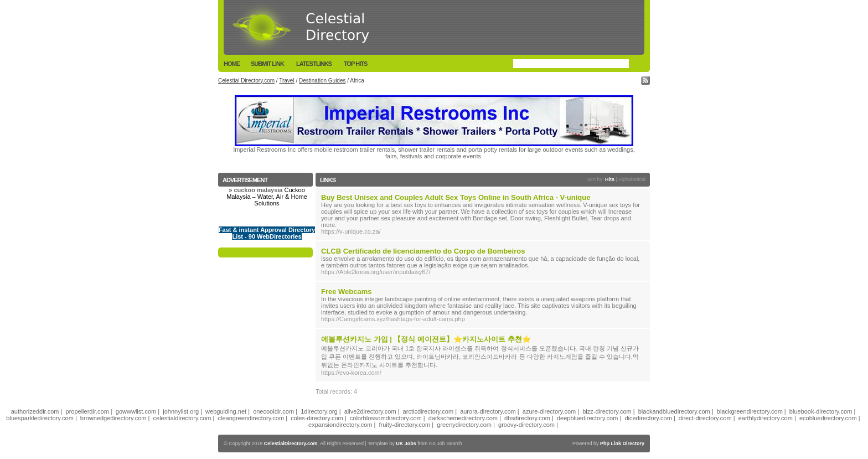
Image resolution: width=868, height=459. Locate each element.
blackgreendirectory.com (750, 411)
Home (232, 64)
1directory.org (319, 411)
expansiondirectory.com (340, 425)
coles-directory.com (317, 418)
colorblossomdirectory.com (386, 418)
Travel (286, 81)
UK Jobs (406, 443)
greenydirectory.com (464, 425)
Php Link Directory (622, 443)
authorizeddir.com (35, 411)
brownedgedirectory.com (113, 418)
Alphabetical (632, 179)
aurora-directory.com (488, 411)
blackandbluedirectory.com (674, 411)
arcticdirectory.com (428, 411)
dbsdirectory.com (527, 418)
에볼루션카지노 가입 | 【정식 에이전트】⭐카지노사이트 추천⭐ (426, 339)
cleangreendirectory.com (251, 418)
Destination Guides (322, 81)
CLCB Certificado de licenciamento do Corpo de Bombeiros (423, 251)
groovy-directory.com (526, 425)
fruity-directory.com (404, 425)
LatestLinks (314, 64)
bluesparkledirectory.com (40, 418)
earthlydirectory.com (766, 418)
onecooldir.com (273, 411)
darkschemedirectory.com (463, 418)
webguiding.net (226, 411)
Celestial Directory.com (246, 81)
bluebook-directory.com (821, 411)
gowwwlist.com (136, 411)
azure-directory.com (549, 411)
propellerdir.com (87, 411)
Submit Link (267, 64)
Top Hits (355, 64)
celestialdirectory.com (182, 418)
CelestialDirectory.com (291, 443)
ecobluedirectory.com (828, 418)
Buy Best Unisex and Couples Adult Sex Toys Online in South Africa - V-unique (456, 197)
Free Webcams (347, 292)
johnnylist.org (181, 411)
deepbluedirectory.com (587, 418)
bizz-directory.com (607, 411)
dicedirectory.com (648, 418)
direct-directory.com (705, 418)
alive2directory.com (370, 411)
